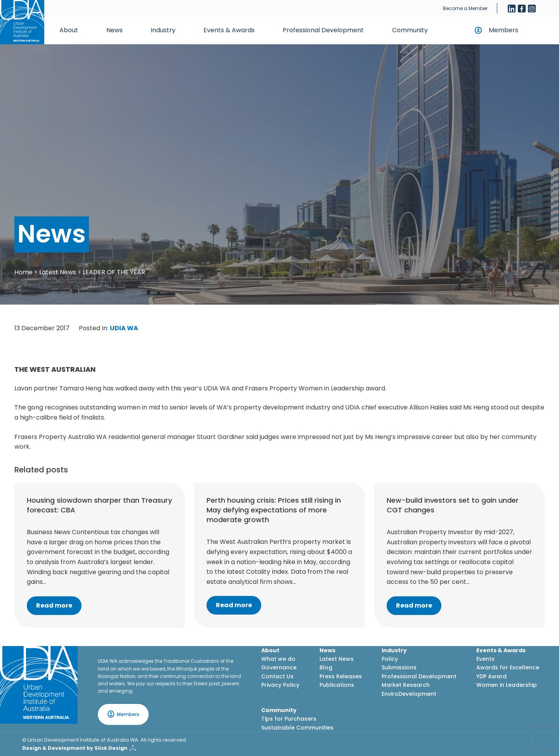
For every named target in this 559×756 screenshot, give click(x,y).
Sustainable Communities (297, 728)
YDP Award (491, 676)
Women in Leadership (507, 685)
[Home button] (22, 22)
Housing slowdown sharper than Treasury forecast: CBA (99, 505)
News (115, 30)
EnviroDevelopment (409, 694)
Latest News (58, 272)
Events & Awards (229, 30)
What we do (278, 659)
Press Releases (341, 676)
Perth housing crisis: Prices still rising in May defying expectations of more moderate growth (274, 510)
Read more (54, 605)
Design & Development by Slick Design (75, 748)
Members (503, 30)
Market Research (406, 685)
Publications (337, 685)
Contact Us (277, 676)
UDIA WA (124, 328)
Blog (326, 667)
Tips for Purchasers (289, 719)
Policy (390, 659)
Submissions (399, 667)
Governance (279, 667)
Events (485, 659)
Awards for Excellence (508, 667)
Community (410, 30)
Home (23, 272)
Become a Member (465, 8)
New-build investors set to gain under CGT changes (453, 505)
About (69, 30)
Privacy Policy (280, 685)
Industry (163, 30)
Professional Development (323, 30)
